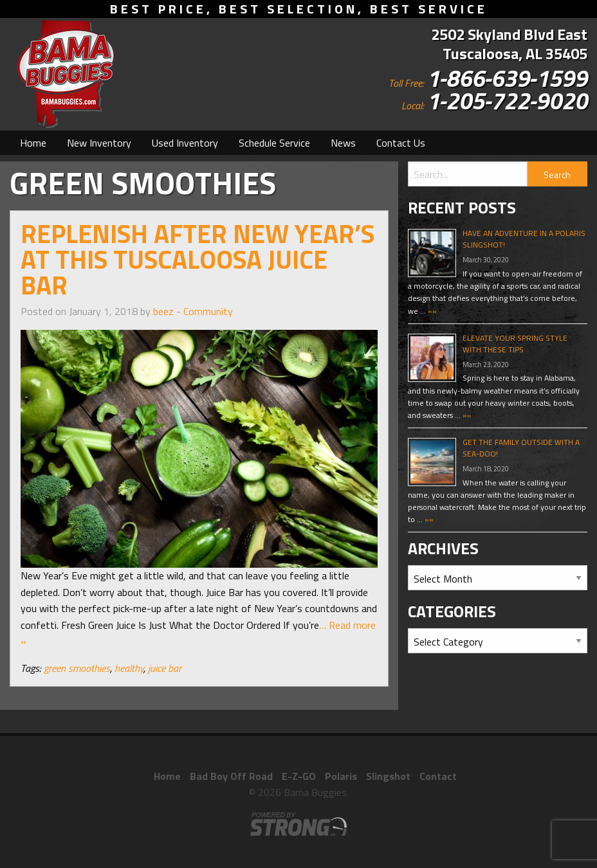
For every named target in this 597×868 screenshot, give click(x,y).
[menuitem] (33, 143)
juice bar (165, 668)
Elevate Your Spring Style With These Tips (515, 344)
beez (163, 311)
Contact (438, 776)
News (343, 143)
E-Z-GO (299, 776)
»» (431, 311)
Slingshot (388, 776)
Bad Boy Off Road (231, 776)
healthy (129, 668)
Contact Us (401, 143)
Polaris (341, 776)
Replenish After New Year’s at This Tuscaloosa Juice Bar (197, 259)
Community (208, 311)
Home (33, 143)
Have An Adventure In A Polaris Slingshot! (524, 239)
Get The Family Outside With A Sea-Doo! (521, 448)
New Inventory (99, 143)
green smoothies (77, 668)
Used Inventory (185, 143)
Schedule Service (274, 143)
